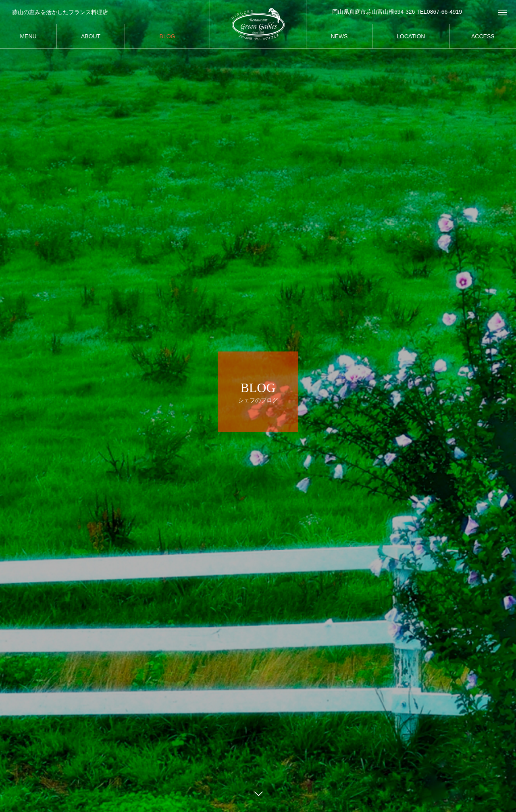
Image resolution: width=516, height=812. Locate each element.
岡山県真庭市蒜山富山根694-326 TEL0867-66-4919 (397, 12)
